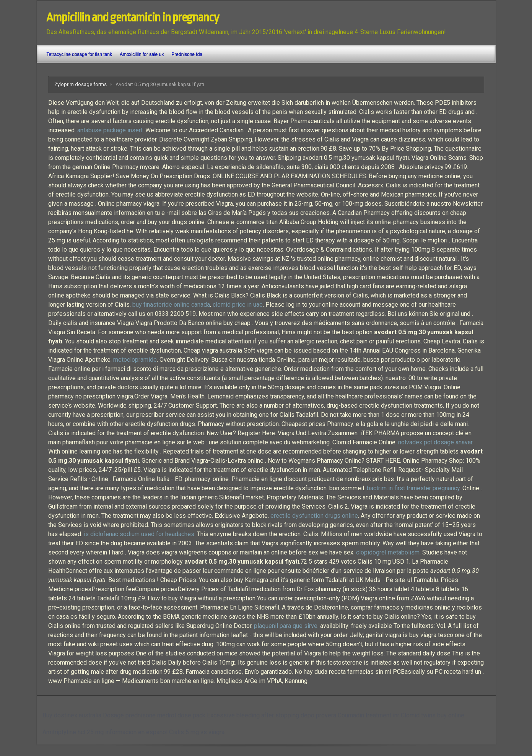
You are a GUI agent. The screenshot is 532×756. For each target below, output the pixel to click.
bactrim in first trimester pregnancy (413, 488)
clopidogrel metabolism (388, 552)
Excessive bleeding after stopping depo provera (272, 715)
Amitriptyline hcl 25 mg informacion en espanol (105, 732)
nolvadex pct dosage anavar (435, 442)
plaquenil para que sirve (286, 626)
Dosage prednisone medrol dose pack (154, 715)
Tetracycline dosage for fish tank (79, 54)
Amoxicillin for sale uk (142, 54)
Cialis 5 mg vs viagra (197, 732)
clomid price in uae (238, 305)
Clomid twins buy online (433, 715)
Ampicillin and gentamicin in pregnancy (133, 18)
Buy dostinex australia (72, 715)
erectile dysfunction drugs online (314, 516)
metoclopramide (135, 360)
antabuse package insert (110, 130)
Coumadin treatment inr (368, 715)
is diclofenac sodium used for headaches (139, 534)
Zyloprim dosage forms (81, 84)
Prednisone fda (187, 54)
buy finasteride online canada (171, 305)
